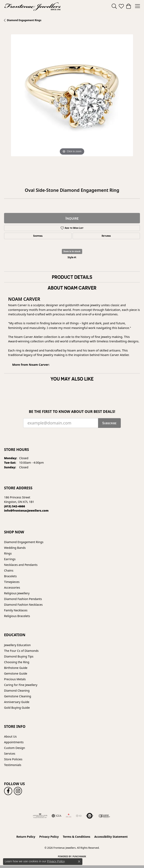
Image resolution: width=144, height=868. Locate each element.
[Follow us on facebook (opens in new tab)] (8, 791)
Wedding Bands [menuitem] (15, 548)
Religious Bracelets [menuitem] (17, 616)
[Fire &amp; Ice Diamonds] (69, 816)
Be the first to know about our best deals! (72, 412)
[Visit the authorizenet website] (90, 816)
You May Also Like (72, 379)
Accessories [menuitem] (12, 588)
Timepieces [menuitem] (12, 582)
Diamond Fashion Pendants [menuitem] (23, 599)
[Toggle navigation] (137, 6)
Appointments (14, 742)
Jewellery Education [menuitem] (17, 645)
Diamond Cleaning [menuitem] (17, 691)
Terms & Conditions (77, 837)
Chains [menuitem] (9, 570)
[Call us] (26, 510)
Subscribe (109, 423)
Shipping (38, 236)
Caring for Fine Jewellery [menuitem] (21, 685)
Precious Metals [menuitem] (15, 679)
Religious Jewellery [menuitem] (17, 593)
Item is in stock (72, 251)
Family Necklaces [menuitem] (16, 610)
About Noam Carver (72, 288)
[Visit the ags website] (40, 816)
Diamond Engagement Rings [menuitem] (24, 542)
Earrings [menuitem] (10, 559)
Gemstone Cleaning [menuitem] (18, 696)
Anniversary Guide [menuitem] (17, 702)
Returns (106, 236)
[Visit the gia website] (57, 816)
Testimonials (13, 765)
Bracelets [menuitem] (10, 576)
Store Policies (13, 759)
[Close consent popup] (79, 861)
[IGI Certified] (79, 816)
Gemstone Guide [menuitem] (16, 673)
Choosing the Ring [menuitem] (17, 662)
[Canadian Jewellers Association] (104, 816)
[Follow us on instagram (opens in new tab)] (18, 791)
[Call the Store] (15, 506)
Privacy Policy (49, 837)
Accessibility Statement (111, 837)
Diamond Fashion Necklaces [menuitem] (23, 605)
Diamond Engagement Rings (24, 20)
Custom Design (15, 748)
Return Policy (26, 837)
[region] (72, 102)
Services (10, 754)
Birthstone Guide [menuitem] (16, 668)
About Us (10, 736)
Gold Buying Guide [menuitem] (17, 708)
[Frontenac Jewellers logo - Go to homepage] (33, 6)
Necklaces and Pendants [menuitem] (21, 565)
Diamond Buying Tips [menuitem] (19, 656)
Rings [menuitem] (8, 553)
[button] (114, 6)
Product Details (72, 277)
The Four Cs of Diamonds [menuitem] (21, 651)
